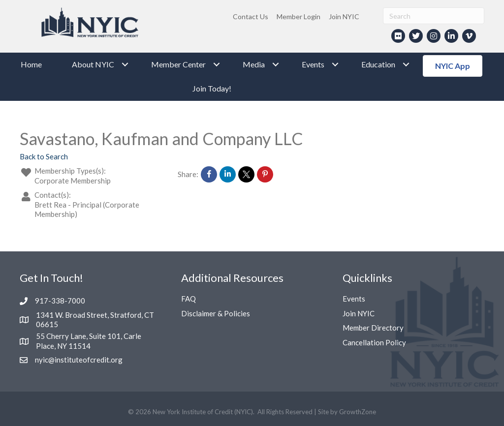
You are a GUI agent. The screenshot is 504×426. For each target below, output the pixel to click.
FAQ (189, 299)
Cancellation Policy (374, 342)
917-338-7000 (60, 301)
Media (254, 64)
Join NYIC (344, 16)
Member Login (299, 16)
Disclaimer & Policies (216, 313)
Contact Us (251, 16)
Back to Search (44, 156)
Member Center (178, 64)
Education (378, 64)
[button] (453, 66)
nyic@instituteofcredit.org (79, 360)
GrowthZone (358, 412)
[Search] (434, 16)
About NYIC (93, 64)
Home (31, 64)
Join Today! (212, 88)
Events (313, 64)
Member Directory (373, 328)
